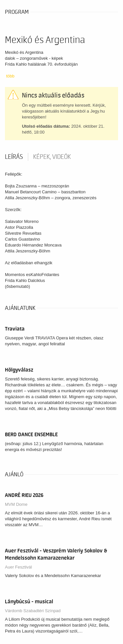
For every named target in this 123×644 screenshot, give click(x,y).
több (10, 76)
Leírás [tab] (14, 157)
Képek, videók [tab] (52, 157)
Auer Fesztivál (18, 567)
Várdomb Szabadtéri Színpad (33, 611)
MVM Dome (16, 504)
